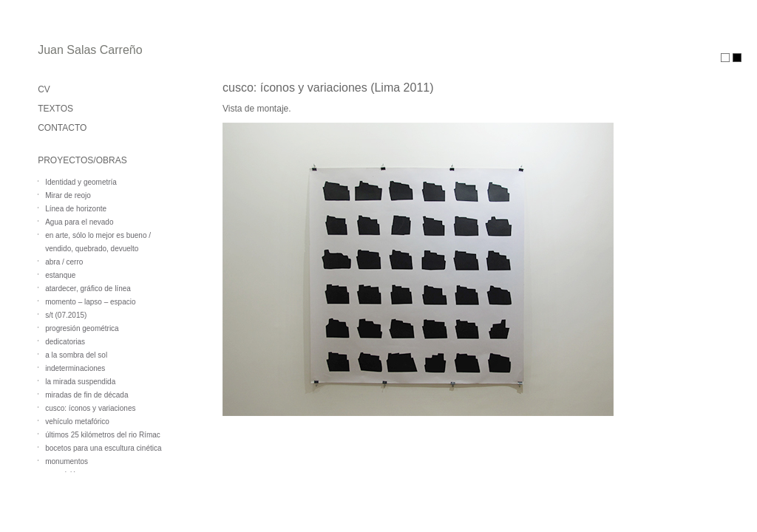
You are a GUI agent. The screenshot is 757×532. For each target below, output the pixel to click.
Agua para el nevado (79, 222)
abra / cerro (64, 262)
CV (44, 89)
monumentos (67, 461)
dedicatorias (65, 342)
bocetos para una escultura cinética (103, 448)
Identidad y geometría (81, 182)
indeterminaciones (75, 368)
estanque (60, 275)
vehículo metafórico (77, 422)
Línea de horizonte (76, 209)
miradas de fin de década (86, 395)
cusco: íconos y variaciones (90, 408)
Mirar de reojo (68, 195)
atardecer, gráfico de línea (88, 289)
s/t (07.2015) (66, 315)
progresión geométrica (82, 328)
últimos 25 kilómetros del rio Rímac (103, 435)
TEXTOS (55, 109)
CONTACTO (62, 128)
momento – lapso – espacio (90, 302)
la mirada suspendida (80, 382)
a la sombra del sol (76, 355)
